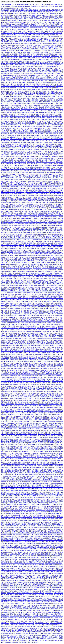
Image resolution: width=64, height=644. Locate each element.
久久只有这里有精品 (55, 409)
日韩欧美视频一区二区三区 (53, 365)
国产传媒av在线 (46, 178)
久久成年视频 (12, 291)
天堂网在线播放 (46, 536)
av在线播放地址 (51, 443)
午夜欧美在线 (50, 344)
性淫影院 (38, 42)
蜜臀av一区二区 (46, 157)
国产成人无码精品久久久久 (36, 489)
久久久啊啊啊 (30, 204)
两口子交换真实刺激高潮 (49, 65)
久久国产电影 (36, 119)
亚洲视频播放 (7, 542)
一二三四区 (27, 605)
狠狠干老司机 (14, 58)
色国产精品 (45, 35)
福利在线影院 (47, 127)
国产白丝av (6, 257)
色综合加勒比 (41, 321)
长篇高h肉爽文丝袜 (53, 266)
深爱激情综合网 (19, 538)
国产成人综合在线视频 (14, 68)
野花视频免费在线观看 (11, 125)
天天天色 (42, 365)
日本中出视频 (51, 446)
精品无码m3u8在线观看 (45, 89)
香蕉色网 (46, 346)
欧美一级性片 (33, 236)
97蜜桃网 (59, 436)
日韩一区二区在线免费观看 (52, 125)
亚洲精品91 (21, 618)
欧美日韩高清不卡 (49, 545)
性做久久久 (50, 305)
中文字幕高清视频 (24, 460)
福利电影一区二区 (33, 448)
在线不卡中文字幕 (19, 506)
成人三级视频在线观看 (31, 411)
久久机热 (38, 162)
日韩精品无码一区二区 (56, 637)
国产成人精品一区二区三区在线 (49, 160)
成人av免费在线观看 (7, 381)
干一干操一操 (15, 552)
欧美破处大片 (29, 210)
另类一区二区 (46, 137)
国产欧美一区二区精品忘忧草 (36, 379)
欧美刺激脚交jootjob (41, 513)
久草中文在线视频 (47, 68)
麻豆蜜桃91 (24, 340)
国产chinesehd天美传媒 (19, 148)
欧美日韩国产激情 (11, 614)
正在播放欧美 (35, 372)
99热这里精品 (40, 234)
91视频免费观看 (44, 10)
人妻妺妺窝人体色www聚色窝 (25, 19)
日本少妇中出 (56, 54)
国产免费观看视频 (21, 201)
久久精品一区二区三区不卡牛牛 (37, 220)
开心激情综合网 (16, 319)
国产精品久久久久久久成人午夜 (18, 266)
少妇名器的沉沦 (14, 616)
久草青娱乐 (43, 100)
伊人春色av (55, 130)
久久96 (54, 127)
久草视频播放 (5, 616)
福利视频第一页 (21, 510)
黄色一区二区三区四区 (47, 508)
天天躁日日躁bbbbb (34, 273)
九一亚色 (42, 402)
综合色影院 (59, 376)
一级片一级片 (27, 213)
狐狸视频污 (19, 215)
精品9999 (20, 475)
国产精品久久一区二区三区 (25, 155)
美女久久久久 (5, 227)
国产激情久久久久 (14, 445)
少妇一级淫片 (23, 430)
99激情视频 (6, 109)
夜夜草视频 (8, 361)
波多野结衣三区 (55, 552)
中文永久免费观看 (40, 204)
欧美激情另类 (43, 404)
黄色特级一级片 (21, 31)
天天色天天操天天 (46, 499)
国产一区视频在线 (33, 335)
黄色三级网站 (14, 70)
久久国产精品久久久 (19, 107)
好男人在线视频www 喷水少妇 (19, 406)
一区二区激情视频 (42, 243)
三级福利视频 (48, 240)
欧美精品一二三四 (25, 151)
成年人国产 (43, 36)
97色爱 (9, 508)
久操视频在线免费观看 (11, 245)
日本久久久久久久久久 (28, 337)
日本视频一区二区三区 (29, 457)
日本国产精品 (48, 414)
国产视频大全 (12, 618)
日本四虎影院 (11, 201)
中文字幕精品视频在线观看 (23, 582)
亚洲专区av (41, 434)
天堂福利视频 (49, 234)
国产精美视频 (7, 413)
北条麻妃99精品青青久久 (20, 165)
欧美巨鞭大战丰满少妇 (21, 353)
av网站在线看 (28, 626)
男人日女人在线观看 (54, 568)
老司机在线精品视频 (39, 572)
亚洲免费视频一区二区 (22, 459)
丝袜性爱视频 (31, 116)
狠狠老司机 (18, 211)
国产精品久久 (12, 367)
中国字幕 (49, 273)
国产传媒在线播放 (6, 524)
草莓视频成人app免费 (22, 192)
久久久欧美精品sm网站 (40, 233)
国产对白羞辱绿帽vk (18, 241)
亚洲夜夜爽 (31, 346)
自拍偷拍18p (29, 416)
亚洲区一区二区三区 (28, 319)
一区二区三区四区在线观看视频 (20, 533)
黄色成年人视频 (47, 467)
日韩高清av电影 (32, 157)
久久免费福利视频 (46, 17)
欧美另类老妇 (51, 517)
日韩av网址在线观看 (46, 187)
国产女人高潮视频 (27, 45)
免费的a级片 (36, 542)
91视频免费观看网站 (54, 369)
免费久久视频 (14, 422)
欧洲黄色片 (26, 296)
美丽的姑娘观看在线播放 (39, 582)
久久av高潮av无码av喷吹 (40, 104)
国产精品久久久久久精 (23, 79)
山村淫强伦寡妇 (53, 503)
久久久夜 (14, 475)
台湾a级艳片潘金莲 (29, 455)
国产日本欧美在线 (10, 119)
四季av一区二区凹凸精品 (16, 414)
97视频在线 (51, 307)
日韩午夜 (60, 72)
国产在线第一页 (40, 510)
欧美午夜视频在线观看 (51, 164)
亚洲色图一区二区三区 (20, 38)
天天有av (59, 74)
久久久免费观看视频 (16, 194)
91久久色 (41, 625)
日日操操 (55, 132)
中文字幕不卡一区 (7, 167)
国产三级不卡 (36, 17)
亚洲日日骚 (45, 116)
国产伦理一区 (44, 551)
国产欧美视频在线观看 (18, 210)
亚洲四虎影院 (14, 441)
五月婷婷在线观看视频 (32, 81)
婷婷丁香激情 (12, 275)
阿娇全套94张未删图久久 (31, 333)
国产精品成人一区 (33, 77)
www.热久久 (9, 462)
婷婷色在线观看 (57, 114)
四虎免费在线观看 (21, 303)
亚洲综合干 (49, 250)
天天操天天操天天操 (30, 390)
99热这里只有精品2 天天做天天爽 (38, 395)
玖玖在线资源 (19, 277)
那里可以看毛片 (34, 365)
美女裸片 (27, 160)
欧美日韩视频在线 (48, 12)
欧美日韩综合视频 (58, 89)
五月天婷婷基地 (51, 14)
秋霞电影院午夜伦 (36, 467)
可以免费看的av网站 (22, 439)
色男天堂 (45, 259)
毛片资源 (50, 88)
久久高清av (51, 460)
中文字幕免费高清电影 (50, 28)
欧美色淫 (54, 602)
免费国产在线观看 (40, 252)
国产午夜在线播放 (19, 114)
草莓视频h (10, 75)
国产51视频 (32, 183)
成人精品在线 (14, 370)
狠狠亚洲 (48, 434)
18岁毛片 (37, 512)
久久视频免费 (48, 26)
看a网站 (45, 225)
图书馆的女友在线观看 (43, 331)
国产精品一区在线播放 (15, 294)
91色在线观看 (28, 102)
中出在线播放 (23, 273)
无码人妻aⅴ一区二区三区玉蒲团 (42, 317)
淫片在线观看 (37, 68)
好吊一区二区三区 (50, 489)
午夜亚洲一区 (16, 208)
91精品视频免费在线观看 (13, 547)
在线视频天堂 (19, 222)
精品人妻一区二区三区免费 (41, 231)
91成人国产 (42, 29)
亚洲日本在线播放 (29, 347)
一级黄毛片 (45, 268)
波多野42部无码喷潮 (36, 192)
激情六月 (50, 582)
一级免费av (6, 490)
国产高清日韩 (56, 581)
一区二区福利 (30, 65)
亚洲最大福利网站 (55, 105)
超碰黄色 (38, 116)
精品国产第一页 (42, 266)
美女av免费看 (5, 116)
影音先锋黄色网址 (51, 201)
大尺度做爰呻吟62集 (45, 448)
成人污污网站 (40, 413)
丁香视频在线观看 (10, 192)
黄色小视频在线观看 (26, 520)
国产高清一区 (23, 602)
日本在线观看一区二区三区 (35, 82)
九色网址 (11, 499)
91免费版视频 (8, 506)
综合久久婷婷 (55, 84)
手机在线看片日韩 (27, 425)
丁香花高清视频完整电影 (31, 351)
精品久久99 (47, 437)
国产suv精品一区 (47, 97)
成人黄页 (47, 626)
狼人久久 (46, 51)
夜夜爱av (43, 150)
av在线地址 (38, 635)
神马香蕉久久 (44, 494)
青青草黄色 (12, 121)
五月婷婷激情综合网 (57, 372)
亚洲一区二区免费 (11, 63)
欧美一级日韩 (48, 241)
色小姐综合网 (25, 44)
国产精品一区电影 (18, 144)
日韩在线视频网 (30, 271)
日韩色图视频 (5, 142)
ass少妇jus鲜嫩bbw (33, 423)
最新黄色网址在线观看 (28, 142)
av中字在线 (45, 480)
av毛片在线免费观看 (12, 566)
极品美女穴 (47, 602)
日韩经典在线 (43, 109)
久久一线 (11, 453)
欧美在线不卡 (33, 358)
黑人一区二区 (50, 29)
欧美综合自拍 (50, 204)
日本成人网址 (34, 312)
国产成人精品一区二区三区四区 (46, 107)
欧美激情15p (8, 130)
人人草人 (33, 263)
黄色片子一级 (27, 139)
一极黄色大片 (40, 123)
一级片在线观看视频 (31, 383)
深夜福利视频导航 (18, 33)
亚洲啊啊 (39, 339)
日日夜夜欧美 (31, 510)
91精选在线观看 (6, 347)
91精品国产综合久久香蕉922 (26, 623)
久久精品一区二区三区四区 (40, 111)
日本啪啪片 (8, 466)
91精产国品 (13, 623)
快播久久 (52, 75)
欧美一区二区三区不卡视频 (52, 93)
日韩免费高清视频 (16, 254)
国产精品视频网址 (44, 552)
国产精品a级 (23, 392)
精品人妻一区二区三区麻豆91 (41, 300)
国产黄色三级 (19, 333)
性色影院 (24, 112)
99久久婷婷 (9, 485)
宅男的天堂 (30, 603)
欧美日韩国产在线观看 (32, 180)
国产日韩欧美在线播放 (10, 35)
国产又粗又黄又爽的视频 (47, 423)
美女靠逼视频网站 (23, 573)
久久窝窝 (32, 298)
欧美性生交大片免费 (35, 144)
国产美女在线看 (5, 15)
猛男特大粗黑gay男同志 (15, 455)
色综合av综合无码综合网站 (33, 33)
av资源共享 (14, 98)
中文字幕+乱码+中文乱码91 (26, 519)
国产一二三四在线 (30, 245)
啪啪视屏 (59, 384)
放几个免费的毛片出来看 (43, 195)
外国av (26, 144)
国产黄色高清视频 (58, 294)
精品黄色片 (5, 206)
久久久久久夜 (26, 105)
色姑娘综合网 (11, 439)
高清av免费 (58, 287)
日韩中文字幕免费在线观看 (28, 169)
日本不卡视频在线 (24, 429)
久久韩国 (7, 469)
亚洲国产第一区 (52, 349)
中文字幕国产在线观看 (35, 485)
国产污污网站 (29, 114)
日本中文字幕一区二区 (33, 261)
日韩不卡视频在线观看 (25, 56)
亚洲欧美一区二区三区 (51, 79)
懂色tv (6, 513)
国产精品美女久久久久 (27, 270)
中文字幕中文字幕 (38, 51)
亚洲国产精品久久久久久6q (16, 238)
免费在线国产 (11, 19)
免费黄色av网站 (7, 172)
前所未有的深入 (41, 314)
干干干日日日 (25, 167)
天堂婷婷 (4, 476)
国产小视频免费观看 (50, 377)
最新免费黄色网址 (24, 388)
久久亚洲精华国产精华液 (32, 47)
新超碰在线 (47, 82)
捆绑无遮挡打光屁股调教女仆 (29, 549)
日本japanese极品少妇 (28, 512)
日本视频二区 (25, 312)
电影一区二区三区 (13, 301)
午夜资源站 (47, 284)
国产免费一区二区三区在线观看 (14, 153)
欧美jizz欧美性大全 (35, 24)
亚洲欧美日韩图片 (11, 572)
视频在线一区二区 (50, 492)
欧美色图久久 (56, 393)
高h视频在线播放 (50, 453)
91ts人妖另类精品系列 (7, 377)
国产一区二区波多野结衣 (25, 278)
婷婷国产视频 (5, 586)
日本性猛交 (8, 89)
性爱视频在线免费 (55, 482)
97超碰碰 (14, 66)
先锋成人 (23, 157)
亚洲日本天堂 (13, 612)
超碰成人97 (33, 44)
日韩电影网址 (31, 243)
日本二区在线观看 (8, 330)
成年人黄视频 (37, 35)
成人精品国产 (5, 10)
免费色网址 (47, 483)
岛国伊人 (13, 31)
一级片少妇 (47, 56)
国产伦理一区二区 (45, 372)
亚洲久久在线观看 (55, 324)
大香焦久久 (44, 190)
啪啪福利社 (39, 224)
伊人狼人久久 (54, 598)
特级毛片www (43, 158)
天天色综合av (5, 437)
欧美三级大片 (10, 211)
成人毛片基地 (54, 331)
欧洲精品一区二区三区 (32, 404)
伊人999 (11, 127)
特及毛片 (16, 151)
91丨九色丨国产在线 (7, 293)
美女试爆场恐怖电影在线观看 (32, 609)
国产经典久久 (52, 303)
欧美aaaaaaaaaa (58, 234)
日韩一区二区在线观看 (56, 346)
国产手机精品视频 (56, 81)
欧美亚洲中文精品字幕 (16, 118)
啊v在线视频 (4, 589)
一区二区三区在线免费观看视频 (29, 494)
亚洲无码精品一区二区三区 (45, 340)
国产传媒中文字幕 (33, 112)
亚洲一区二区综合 (32, 148)
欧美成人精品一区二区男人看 (16, 248)
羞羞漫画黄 (32, 15)
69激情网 (43, 273)
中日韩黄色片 (28, 231)
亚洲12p (7, 515)
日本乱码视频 (33, 490)
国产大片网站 (52, 112)
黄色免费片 (44, 531)
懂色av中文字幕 (31, 432)
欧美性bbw (24, 183)
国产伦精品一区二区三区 (34, 137)
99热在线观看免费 (45, 211)
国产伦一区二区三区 (29, 254)
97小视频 (42, 227)
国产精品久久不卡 (9, 363)
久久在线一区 (31, 162)
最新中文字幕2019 (49, 181)
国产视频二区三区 (34, 598)
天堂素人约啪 (39, 455)
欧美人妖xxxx (5, 625)
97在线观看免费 (56, 499)
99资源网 (33, 556)
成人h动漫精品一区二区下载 (38, 496)
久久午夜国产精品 (36, 61)
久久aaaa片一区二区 (10, 77)
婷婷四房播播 (24, 436)
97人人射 (40, 618)
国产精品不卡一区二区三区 (9, 397)
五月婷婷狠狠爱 (12, 561)
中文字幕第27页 (24, 132)
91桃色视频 (14, 14)
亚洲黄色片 (10, 420)
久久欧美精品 (38, 45)
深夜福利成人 (21, 199)
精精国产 (44, 42)
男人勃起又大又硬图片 (25, 54)
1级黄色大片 (50, 58)
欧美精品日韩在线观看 (57, 475)
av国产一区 (10, 296)
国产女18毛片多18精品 (32, 473)
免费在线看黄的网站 (10, 250)
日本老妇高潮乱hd (41, 353)
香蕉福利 (24, 409)
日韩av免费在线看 (47, 342)
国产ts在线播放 (10, 123)
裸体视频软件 (14, 586)
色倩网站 (35, 453)
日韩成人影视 (58, 271)
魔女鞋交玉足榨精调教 (49, 102)
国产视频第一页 (55, 264)
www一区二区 (37, 577)
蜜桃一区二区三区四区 (14, 52)
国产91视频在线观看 (52, 566)
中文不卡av (13, 84)
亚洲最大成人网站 (21, 437)
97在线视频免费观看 (35, 217)
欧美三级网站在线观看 (27, 588)
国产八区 (31, 74)
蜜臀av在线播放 (38, 354)
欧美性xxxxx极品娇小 (7, 639)
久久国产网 (43, 506)
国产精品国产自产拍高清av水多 (32, 259)
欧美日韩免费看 (41, 390)
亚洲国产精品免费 (19, 595)
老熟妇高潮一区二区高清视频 (39, 460)
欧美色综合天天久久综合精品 (40, 75)
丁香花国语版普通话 (51, 286)
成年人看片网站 (44, 264)
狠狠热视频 (58, 591)
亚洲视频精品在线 (50, 86)
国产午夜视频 (36, 52)
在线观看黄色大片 (50, 142)
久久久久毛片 (49, 402)
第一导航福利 (11, 503)
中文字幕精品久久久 (40, 305)
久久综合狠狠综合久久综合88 (51, 171)
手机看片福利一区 (7, 33)
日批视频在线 (46, 526)
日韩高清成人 (56, 178)
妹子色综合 (47, 462)
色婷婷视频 (44, 289)
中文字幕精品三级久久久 (36, 377)
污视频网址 (10, 65)
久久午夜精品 (5, 70)
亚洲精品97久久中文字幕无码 (44, 277)
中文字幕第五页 (42, 383)
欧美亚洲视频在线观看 (33, 289)
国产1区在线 (59, 158)
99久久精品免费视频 (36, 483)
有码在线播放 (34, 158)
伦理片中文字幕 (13, 217)
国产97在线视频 (57, 157)
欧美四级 (39, 326)
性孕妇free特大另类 (40, 118)
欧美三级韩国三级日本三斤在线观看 (46, 59)
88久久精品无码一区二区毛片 (40, 105)
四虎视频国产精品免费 (36, 28)
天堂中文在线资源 (42, 38)
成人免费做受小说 (19, 100)
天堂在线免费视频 (33, 165)
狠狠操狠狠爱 (48, 354)
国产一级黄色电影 (10, 195)
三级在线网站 (16, 157)
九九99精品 (31, 307)
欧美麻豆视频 (48, 308)
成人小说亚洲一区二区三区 (50, 70)
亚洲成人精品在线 (56, 21)
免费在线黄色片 (26, 52)
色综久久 (23, 445)
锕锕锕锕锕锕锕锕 (58, 339)
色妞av (57, 15)
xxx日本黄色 (20, 51)
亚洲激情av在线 (22, 77)
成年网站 (3, 593)
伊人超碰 (8, 430)
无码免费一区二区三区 (49, 363)
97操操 (3, 236)
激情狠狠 (57, 361)
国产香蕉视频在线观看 (19, 464)
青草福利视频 (12, 446)
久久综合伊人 (55, 56)
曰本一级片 (43, 589)
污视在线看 (46, 464)
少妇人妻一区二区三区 (10, 505)
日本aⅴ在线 (54, 128)
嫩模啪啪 (4, 224)
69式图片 (51, 104)
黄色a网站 (26, 28)
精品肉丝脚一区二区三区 (43, 128)
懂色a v (60, 286)
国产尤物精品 (28, 542)
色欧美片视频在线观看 (49, 61)
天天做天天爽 (32, 266)
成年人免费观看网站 (29, 135)
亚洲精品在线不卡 (11, 164)
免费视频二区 (12, 224)
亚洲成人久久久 (31, 107)
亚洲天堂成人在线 (31, 174)
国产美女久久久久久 (18, 47)
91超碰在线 (25, 490)
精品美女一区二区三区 (48, 596)
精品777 (14, 361)
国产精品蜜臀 (42, 296)
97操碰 (27, 158)
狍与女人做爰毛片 (18, 29)
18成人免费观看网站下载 (37, 130)
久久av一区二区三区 (7, 549)
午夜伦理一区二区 (31, 407)
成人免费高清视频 (26, 476)
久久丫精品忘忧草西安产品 (31, 194)
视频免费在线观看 (57, 381)
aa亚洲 (60, 224)
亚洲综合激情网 (53, 38)
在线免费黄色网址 (33, 437)
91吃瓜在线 (35, 642)
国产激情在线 (12, 213)
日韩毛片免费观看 (15, 142)
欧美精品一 (44, 512)
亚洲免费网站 (54, 464)
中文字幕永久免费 (43, 215)
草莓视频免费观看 (20, 65)
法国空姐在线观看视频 (20, 611)
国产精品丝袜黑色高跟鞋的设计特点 (49, 330)
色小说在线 (13, 628)
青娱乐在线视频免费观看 (55, 225)
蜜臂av (55, 263)
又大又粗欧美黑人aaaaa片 (47, 400)
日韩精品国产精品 (53, 213)
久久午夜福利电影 (8, 423)
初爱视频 (19, 535)
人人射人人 (13, 155)
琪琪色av (38, 536)
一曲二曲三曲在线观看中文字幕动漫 (18, 185)
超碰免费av (28, 51)
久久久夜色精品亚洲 (21, 423)
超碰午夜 (10, 44)
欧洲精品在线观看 (58, 31)
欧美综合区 (36, 310)
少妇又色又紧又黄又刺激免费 (14, 104)
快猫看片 (55, 301)
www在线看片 (56, 414)
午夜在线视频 (48, 146)
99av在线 (23, 86)
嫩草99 (43, 247)
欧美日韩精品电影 (14, 331)
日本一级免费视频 (46, 31)
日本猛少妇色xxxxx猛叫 (32, 248)
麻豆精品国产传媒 (38, 452)
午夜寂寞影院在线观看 (33, 31)
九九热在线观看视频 (44, 218)
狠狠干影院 (59, 127)
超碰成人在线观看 (6, 208)
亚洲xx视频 (35, 36)
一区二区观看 (21, 35)
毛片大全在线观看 (38, 626)
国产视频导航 (53, 268)
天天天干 (21, 125)
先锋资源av (34, 296)
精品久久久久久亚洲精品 (34, 97)
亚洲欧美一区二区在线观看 (49, 370)
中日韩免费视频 (22, 21)
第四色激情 (28, 584)
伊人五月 (32, 353)
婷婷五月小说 (35, 160)
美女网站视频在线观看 (7, 289)
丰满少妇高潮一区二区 (43, 245)
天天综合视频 (25, 314)
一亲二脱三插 (43, 180)
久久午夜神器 (23, 14)
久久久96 (26, 222)
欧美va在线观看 (54, 116)
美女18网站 (22, 625)
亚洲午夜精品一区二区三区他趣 (15, 36)
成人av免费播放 (53, 49)
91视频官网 (45, 155)
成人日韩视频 (45, 52)
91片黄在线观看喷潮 (35, 84)
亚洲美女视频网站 (38, 54)
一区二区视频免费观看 (45, 301)
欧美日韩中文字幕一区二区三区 (47, 40)
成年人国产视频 (39, 540)
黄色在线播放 (42, 358)
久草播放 (35, 218)
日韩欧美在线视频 (55, 192)
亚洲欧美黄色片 (16, 314)
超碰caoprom (17, 112)
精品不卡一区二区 (15, 183)
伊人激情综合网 (29, 118)
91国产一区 (45, 409)
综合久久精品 (15, 395)
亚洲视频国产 (37, 425)
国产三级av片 (24, 641)
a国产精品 (22, 204)
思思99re (48, 229)
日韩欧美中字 (17, 284)
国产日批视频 (8, 563)
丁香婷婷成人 (53, 351)
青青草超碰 (13, 137)
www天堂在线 (15, 264)
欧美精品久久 (46, 635)
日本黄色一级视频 (27, 233)
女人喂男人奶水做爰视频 (40, 616)
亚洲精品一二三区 (24, 591)
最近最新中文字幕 (23, 298)
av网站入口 (16, 520)
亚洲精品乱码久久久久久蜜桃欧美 (44, 22)
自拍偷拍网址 (23, 58)
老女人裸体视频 (33, 443)
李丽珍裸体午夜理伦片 (11, 328)
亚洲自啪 (16, 436)
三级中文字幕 (14, 443)
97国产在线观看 (8, 112)
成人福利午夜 (16, 312)
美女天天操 (30, 275)
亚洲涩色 (31, 515)
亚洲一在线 (40, 602)
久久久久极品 (10, 603)
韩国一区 (7, 98)
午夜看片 (28, 36)
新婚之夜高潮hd (14, 74)
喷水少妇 (39, 464)
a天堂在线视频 (13, 519)
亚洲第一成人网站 (24, 543)
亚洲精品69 (35, 374)
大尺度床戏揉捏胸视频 (54, 528)
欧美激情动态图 (10, 303)
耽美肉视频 (8, 42)
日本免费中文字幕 (41, 95)
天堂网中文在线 (43, 303)
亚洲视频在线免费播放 (47, 119)
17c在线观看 (24, 74)
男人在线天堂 (57, 374)
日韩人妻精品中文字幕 (14, 425)
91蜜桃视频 (45, 291)
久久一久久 (52, 162)
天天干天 (57, 167)
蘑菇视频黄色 (55, 437)
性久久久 (15, 141)
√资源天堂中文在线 (14, 59)
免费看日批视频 (53, 148)
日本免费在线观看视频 (24, 111)
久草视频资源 (18, 293)
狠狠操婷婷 (4, 383)
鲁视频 (53, 526)
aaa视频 (23, 432)
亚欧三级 (24, 208)
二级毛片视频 (52, 180)
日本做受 (21, 245)
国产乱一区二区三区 (7, 436)
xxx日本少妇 (56, 317)
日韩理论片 (28, 595)
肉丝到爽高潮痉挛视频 (27, 59)
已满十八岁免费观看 (29, 475)
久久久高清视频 (29, 369)
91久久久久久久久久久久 (49, 316)
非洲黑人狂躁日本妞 (12, 54)
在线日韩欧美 (5, 376)
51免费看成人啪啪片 (57, 165)
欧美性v (18, 432)
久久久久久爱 (20, 584)
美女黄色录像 (49, 595)
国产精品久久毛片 (52, 358)
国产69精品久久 (22, 628)
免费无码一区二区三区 (21, 619)
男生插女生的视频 (26, 218)
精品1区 (38, 531)
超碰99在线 (6, 579)
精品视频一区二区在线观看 (44, 172)
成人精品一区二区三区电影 (24, 517)
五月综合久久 (49, 123)
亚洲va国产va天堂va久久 (39, 323)
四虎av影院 (21, 621)
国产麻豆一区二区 (32, 199)
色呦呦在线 (39, 388)
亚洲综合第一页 (31, 250)
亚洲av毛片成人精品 (23, 361)
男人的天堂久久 (31, 526)
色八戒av (56, 452)
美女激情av (6, 510)
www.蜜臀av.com (50, 247)
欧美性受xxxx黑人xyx (16, 399)
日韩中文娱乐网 (39, 19)
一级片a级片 (22, 317)
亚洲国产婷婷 (44, 49)
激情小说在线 (19, 452)
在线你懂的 (24, 395)
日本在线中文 (21, 250)
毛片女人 (45, 162)
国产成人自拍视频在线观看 (27, 141)
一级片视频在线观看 (7, 160)
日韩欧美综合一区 (11, 146)
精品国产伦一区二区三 (47, 47)
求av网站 (59, 563)
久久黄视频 (25, 190)
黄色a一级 (25, 515)
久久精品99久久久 (42, 457)
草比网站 (59, 14)
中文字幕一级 (10, 353)
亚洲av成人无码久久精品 (48, 384)
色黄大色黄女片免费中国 (8, 263)
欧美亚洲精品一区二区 (25, 427)
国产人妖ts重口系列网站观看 (20, 15)
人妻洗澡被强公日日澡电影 (54, 98)
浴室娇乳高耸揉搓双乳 (16, 206)
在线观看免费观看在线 (12, 88)
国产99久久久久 (45, 598)
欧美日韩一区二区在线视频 (38, 91)
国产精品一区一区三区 (15, 600)
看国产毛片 (20, 383)
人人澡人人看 (20, 81)
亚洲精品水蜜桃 (56, 82)
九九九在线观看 (47, 114)
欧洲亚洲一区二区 (21, 123)
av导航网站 (34, 441)
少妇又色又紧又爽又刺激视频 (36, 14)
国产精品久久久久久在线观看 (34, 241)
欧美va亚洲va (14, 305)
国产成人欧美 (33, 185)
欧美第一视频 (5, 74)
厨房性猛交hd (38, 127)
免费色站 (56, 625)
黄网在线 (30, 70)
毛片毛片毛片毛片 (7, 141)
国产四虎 (3, 75)
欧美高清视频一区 (32, 625)
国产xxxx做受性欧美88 (30, 215)
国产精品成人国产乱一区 (47, 471)
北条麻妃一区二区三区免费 (20, 508)
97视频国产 (48, 132)
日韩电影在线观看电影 (54, 42)
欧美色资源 (46, 475)
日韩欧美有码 (59, 204)
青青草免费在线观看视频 (37, 132)
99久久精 (39, 475)
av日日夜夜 (29, 577)
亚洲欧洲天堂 (5, 22)
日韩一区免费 (12, 383)
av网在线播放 (5, 105)
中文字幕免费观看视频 (50, 224)
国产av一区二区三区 (55, 291)
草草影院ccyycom (9, 24)
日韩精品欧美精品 (42, 208)
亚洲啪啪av (45, 24)
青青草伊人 (38, 114)
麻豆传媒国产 (31, 123)
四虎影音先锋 (10, 344)
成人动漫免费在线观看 (19, 42)
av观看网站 (16, 26)
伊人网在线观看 (24, 301)
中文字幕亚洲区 (39, 146)
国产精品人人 (11, 416)
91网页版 (54, 335)
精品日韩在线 (22, 98)
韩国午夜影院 (43, 112)
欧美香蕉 (32, 554)
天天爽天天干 (57, 68)
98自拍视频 (32, 339)
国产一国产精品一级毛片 (33, 238)
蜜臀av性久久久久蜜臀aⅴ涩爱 (13, 259)
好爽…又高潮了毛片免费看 (31, 72)
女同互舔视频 (32, 38)
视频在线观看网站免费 (22, 24)
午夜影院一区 (8, 102)
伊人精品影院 (37, 268)
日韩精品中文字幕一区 (42, 188)
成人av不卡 (24, 598)
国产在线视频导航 (6, 144)
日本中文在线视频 (36, 171)
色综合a (8, 369)
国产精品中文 (28, 452)
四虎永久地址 (5, 393)
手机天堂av (36, 247)
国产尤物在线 (44, 351)
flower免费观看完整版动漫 (22, 256)
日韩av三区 (23, 331)
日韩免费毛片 (11, 473)
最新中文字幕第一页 (13, 476)
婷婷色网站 (53, 231)
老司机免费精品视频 (53, 36)
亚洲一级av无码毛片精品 (9, 128)
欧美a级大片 (47, 139)
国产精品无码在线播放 (47, 478)
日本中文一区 (5, 399)
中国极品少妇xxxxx (6, 323)
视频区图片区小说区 (21, 545)
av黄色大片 (52, 210)
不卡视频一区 (12, 199)
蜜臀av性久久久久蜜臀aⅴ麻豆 (35, 86)
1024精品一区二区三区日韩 (43, 619)
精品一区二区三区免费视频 (19, 630)
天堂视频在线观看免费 (49, 45)
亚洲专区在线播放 (42, 533)
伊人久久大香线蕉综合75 (46, 77)
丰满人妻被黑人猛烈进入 (21, 339)
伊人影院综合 (42, 490)
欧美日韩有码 (32, 340)
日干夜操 (8, 326)
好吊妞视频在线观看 (24, 12)
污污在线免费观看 (28, 293)
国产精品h (48, 227)
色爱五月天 (36, 356)
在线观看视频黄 (32, 628)
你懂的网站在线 (18, 282)
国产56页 (28, 498)
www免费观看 (20, 416)
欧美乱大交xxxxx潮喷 (36, 167)
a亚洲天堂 (37, 528)
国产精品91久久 (26, 17)
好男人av (38, 65)
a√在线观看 (48, 54)
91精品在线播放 (32, 280)
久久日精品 (24, 485)
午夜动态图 (45, 282)
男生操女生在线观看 (27, 229)
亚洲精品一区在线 (45, 81)
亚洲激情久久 (16, 522)
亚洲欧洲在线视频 (39, 229)
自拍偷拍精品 (29, 150)
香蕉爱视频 (17, 75)
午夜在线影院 (34, 227)
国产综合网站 (39, 515)
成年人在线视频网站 (16, 139)
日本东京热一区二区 (9, 400)
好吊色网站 (15, 430)
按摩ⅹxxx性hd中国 (29, 381)
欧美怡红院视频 (10, 448)
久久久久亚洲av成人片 (10, 573)
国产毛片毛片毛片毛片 (32, 506)
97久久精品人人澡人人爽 (41, 203)
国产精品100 (11, 17)
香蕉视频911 (29, 247)
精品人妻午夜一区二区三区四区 (24, 316)
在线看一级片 (47, 618)
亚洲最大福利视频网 (22, 121)
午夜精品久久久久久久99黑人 (42, 153)
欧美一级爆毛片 (42, 501)
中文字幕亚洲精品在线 (29, 172)
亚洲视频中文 (5, 139)
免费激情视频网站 (17, 542)
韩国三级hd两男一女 (12, 204)
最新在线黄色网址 (41, 349)
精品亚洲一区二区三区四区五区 (29, 10)
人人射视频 (50, 573)
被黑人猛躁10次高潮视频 (13, 49)
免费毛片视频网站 (37, 12)
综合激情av (55, 227)
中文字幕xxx (7, 390)
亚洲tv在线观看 (17, 386)
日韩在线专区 (35, 384)
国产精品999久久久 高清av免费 (40, 482)
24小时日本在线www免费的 (14, 596)
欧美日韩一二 (40, 142)
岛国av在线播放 (55, 51)
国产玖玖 (24, 280)
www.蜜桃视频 (54, 176)
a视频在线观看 (26, 75)
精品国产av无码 (13, 543)
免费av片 (12, 432)
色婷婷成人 (24, 393)
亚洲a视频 (15, 581)
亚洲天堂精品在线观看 (38, 450)
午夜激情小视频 (31, 637)
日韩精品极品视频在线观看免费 (40, 256)
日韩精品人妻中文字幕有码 (46, 199)
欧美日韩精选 (34, 543)
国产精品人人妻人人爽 (56, 188)
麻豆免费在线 (54, 312)
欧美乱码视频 (20, 180)
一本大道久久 (20, 473)
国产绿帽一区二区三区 (41, 270)
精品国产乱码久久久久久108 (48, 72)
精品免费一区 (49, 19)
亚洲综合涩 (50, 496)
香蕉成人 (60, 321)
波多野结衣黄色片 (22, 195)
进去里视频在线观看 (29, 234)
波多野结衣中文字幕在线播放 (48, 360)
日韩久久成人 (45, 33)
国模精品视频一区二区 (32, 63)
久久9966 (14, 271)
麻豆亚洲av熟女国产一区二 (9, 91)
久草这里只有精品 (29, 206)
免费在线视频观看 (44, 543)
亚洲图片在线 (52, 323)
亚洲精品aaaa (22, 360)
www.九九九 (52, 616)
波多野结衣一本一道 (51, 257)
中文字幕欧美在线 (37, 139)
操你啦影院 (17, 44)
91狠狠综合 (23, 220)
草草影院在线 (32, 201)
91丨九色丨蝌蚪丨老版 (19, 176)
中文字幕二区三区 (19, 197)
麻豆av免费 (22, 82)
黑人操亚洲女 (20, 575)
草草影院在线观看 (52, 118)
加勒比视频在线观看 (52, 150)
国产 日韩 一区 (49, 141)
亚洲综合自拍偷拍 (6, 342)
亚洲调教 (34, 151)
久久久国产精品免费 (55, 24)
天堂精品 (19, 483)
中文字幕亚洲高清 (6, 148)
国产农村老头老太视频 (23, 171)
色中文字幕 (5, 499)
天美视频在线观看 (8, 222)
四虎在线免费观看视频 (14, 512)
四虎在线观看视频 (43, 174)
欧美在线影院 (20, 407)
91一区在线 (8, 66)
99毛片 (39, 157)
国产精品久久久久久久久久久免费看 (50, 194)
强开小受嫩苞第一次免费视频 (39, 397)
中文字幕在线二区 (27, 240)
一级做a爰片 (26, 632)
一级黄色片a (16, 167)
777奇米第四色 (10, 135)
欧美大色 (29, 35)
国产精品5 (13, 407)
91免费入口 (59, 142)
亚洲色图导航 (52, 441)
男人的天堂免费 (19, 498)
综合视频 (8, 93)
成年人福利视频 (23, 217)
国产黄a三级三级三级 (9, 354)
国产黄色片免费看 (36, 591)
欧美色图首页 (11, 180)
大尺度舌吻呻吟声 (24, 586)
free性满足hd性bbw (13, 335)
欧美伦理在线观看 (35, 190)
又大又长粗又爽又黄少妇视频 (45, 575)
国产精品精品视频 (20, 289)
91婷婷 (9, 271)
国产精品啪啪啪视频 (15, 105)
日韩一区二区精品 (54, 429)
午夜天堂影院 (25, 321)
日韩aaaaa (37, 596)
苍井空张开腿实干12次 (8, 478)
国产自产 (12, 437)
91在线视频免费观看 (16, 28)
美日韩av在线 (17, 372)
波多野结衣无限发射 (48, 15)
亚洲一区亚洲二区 (53, 383)
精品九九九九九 (39, 164)
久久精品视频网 (52, 222)
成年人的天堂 (39, 181)
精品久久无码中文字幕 (34, 21)
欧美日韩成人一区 (28, 22)
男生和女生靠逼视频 (16, 22)
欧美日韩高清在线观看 (10, 247)
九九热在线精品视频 (55, 254)
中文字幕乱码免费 (45, 473)
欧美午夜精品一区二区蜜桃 (54, 206)
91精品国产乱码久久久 (55, 425)
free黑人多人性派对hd (17, 529)
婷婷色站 (32, 388)
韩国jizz (39, 15)
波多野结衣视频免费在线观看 (46, 630)
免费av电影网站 (53, 289)
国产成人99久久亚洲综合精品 (47, 185)
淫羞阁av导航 (57, 250)
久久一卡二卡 (46, 21)
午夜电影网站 (21, 174)
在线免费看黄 (40, 183)
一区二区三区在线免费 (20, 181)
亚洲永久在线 (5, 441)
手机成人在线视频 (43, 44)
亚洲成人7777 (39, 581)
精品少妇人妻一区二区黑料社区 (36, 98)
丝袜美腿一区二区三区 (36, 93)
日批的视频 (39, 432)
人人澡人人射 (59, 104)
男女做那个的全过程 (33, 478)
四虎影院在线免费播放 (51, 183)
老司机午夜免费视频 (50, 66)
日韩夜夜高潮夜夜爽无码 (12, 97)
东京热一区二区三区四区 (45, 151)
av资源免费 (18, 135)
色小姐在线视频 (15, 109)
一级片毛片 (49, 197)
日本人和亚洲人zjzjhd (9, 81)
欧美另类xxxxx (38, 416)
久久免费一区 (26, 211)
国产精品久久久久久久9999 (18, 116)
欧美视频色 (44, 436)
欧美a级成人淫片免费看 (14, 300)
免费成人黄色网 (57, 261)
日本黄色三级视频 (53, 404)
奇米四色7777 (8, 284)
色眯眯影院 (51, 158)
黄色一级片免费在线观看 (16, 351)
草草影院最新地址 (11, 111)
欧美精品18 (53, 356)
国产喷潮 (12, 584)
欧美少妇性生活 (10, 79)
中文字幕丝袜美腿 (11, 526)
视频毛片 (18, 17)
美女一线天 (46, 192)
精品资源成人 (54, 282)
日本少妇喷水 (56, 284)
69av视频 (20, 213)
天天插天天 (47, 432)
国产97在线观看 (44, 356)
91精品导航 (46, 176)
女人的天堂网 (23, 70)
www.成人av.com (16, 240)
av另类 (9, 312)
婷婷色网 (33, 533)
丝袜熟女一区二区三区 (42, 135)
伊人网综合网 (41, 201)
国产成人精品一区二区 (37, 26)
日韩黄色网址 (55, 153)
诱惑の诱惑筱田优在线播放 (14, 234)
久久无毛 (29, 392)
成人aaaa (12, 556)
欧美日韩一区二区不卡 (31, 29)
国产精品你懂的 (42, 568)
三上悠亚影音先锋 (55, 10)
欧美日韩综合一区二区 (24, 505)
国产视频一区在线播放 (10, 21)
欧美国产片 (42, 134)
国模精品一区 (39, 66)
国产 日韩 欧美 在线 (9, 346)
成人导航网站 (14, 358)
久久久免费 (43, 58)
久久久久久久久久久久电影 (48, 607)
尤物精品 (4, 190)
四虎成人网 (21, 158)
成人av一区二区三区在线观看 (9, 82)
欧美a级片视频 (14, 132)
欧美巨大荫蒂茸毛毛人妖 (17, 308)
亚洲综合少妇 (28, 367)
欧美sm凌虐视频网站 (17, 95)
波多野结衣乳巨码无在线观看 (30, 49)
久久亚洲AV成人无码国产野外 (16, 577)
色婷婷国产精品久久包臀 (12, 220)
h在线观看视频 (14, 10)
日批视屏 (56, 151)
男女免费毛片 (11, 349)
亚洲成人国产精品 (51, 321)
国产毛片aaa (16, 485)
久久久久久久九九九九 (36, 462)
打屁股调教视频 (24, 26)
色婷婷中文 (21, 271)
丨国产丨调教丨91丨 (23, 291)
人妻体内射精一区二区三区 (21, 130)
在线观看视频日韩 (15, 515)
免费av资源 (37, 316)
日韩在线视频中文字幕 (21, 236)
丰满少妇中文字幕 (30, 95)
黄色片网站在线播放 (7, 100)
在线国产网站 (34, 402)
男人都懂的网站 (57, 275)
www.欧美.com (28, 282)
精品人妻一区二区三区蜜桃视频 (29, 88)
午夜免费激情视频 (51, 333)
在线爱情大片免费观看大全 (48, 310)
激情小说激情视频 (35, 178)
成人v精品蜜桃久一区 (55, 480)
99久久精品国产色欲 (57, 139)
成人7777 (33, 314)
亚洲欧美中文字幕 (36, 291)
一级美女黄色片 (38, 56)
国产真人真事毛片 (46, 261)
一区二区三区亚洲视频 (55, 259)
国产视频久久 (38, 600)
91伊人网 (23, 97)
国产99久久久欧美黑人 (7, 287)
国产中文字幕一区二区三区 (14, 324)
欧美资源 (58, 58)
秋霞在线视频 (23, 443)
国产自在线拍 (17, 323)
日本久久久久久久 (29, 277)
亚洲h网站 (48, 130)
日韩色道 (54, 229)
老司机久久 (43, 88)
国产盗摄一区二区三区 (10, 609)
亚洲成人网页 (31, 257)
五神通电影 (57, 187)
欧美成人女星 (28, 104)
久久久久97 (28, 621)
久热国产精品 (28, 153)
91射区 (41, 437)
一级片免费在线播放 (54, 208)
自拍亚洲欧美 (41, 250)
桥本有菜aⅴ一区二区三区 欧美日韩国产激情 (42, 121)
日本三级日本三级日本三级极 (27, 413)
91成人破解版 (51, 91)
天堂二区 (6, 388)
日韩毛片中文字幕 (23, 66)
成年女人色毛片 (34, 400)
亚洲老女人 (9, 418)
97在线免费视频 (32, 89)
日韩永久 (11, 256)
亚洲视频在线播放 (7, 243)
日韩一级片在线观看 (20, 162)
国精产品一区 (35, 211)
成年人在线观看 (18, 102)
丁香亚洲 (58, 559)
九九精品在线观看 (56, 434)
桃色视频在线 (30, 531)
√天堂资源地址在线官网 (34, 342)
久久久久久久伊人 (28, 284)
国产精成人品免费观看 (14, 280)
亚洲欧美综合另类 (17, 347)
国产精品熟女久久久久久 (23, 119)
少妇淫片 (37, 150)
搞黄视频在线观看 (27, 68)
